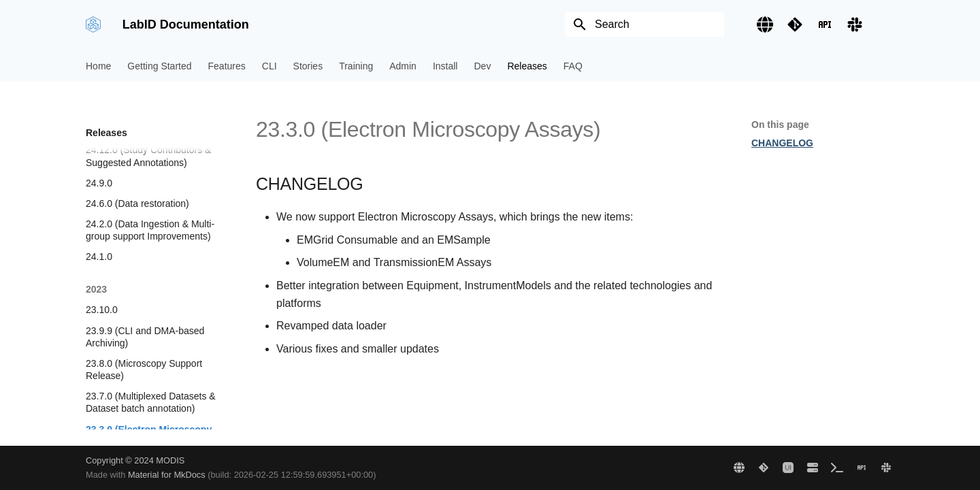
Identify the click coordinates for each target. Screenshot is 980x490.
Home (98, 66)
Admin (403, 66)
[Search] (644, 24)
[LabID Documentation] (93, 24)
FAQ (573, 66)
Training (356, 66)
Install (445, 66)
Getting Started (159, 66)
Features (227, 66)
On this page (780, 125)
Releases (527, 66)
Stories (308, 66)
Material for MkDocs (168, 475)
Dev (482, 66)
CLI (269, 66)
